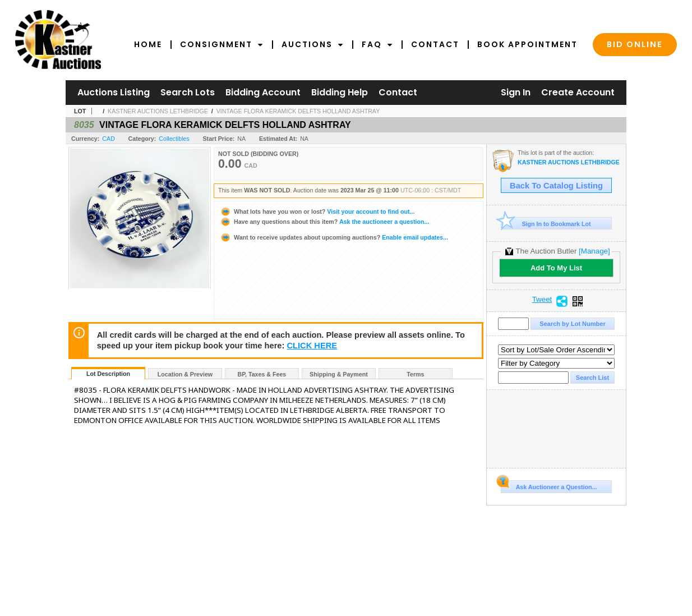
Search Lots (188, 92)
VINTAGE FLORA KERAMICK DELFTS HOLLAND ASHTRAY (298, 111)
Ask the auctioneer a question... (324, 222)
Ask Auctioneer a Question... (549, 485)
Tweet (542, 300)
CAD (109, 139)
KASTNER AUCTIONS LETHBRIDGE (158, 111)
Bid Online (635, 44)
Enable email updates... (334, 237)
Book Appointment (527, 44)
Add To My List (556, 268)
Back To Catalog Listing (556, 186)
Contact (435, 44)
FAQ (377, 44)
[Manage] (594, 251)
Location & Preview (185, 374)
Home (148, 44)
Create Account (578, 92)
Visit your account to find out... (317, 212)
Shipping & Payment (339, 374)
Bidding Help (340, 92)
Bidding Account (263, 92)
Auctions (313, 44)
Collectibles (174, 139)
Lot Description (108, 374)
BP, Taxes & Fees (262, 374)
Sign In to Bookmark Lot (546, 224)
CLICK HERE (312, 346)
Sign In (516, 92)
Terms (415, 374)
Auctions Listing (114, 92)
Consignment (222, 44)
